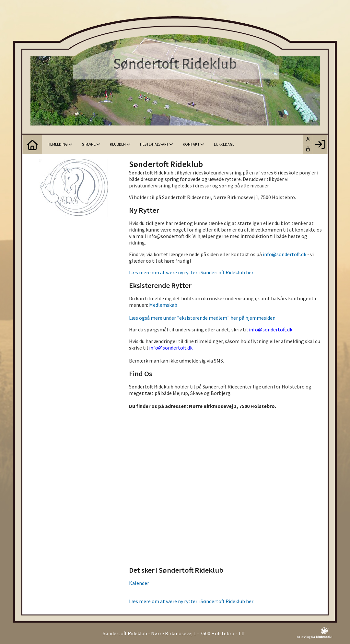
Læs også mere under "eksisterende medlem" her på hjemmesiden (202, 318)
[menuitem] (32, 144)
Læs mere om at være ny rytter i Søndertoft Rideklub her (191, 272)
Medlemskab (163, 305)
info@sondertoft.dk (285, 254)
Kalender (139, 583)
